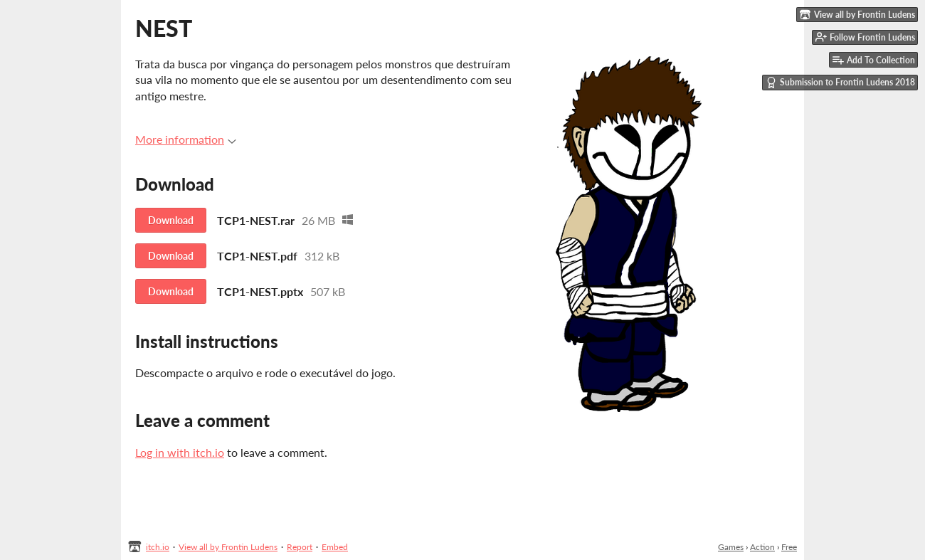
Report (300, 547)
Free (789, 547)
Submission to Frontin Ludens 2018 (840, 83)
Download (171, 220)
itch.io (158, 547)
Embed (335, 547)
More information (186, 139)
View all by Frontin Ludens (228, 547)
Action (762, 547)
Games (731, 547)
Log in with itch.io (180, 452)
